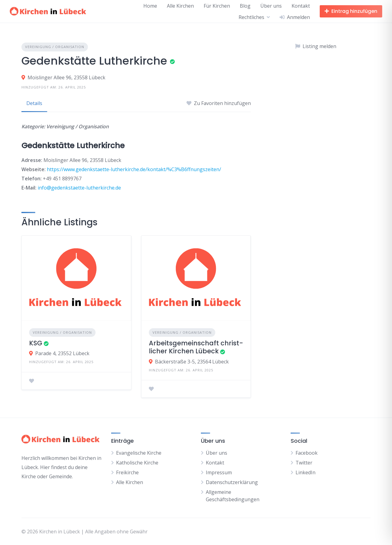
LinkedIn (305, 472)
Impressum (219, 472)
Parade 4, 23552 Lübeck (62, 353)
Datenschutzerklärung (232, 482)
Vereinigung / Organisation (55, 47)
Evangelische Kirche (139, 453)
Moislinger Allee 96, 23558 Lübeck (66, 77)
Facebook (307, 453)
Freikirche (127, 472)
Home (150, 6)
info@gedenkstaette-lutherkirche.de (79, 188)
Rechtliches (251, 17)
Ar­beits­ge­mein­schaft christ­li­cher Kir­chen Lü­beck (196, 347)
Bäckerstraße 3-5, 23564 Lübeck (192, 362)
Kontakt (301, 6)
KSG (36, 343)
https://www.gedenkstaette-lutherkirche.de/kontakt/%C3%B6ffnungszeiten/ (134, 169)
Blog (245, 6)
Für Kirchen (217, 6)
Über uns (271, 6)
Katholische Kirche (137, 463)
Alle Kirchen (180, 6)
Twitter (304, 463)
